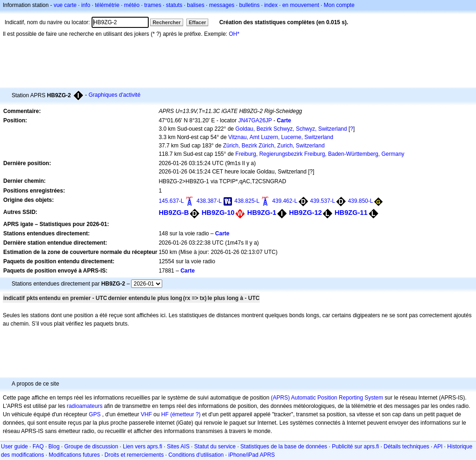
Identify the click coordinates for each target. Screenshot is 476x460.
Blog (54, 447)
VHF (146, 414)
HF (165, 414)
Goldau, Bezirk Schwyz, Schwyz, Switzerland (291, 129)
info (86, 5)
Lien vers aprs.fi (142, 447)
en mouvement (301, 5)
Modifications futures (74, 455)
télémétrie (107, 5)
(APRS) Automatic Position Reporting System (327, 398)
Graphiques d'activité (114, 95)
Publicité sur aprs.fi (355, 447)
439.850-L (360, 201)
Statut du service (215, 447)
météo (132, 5)
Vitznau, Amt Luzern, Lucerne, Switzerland (281, 137)
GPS (95, 414)
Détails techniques (406, 447)
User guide (14, 447)
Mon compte (339, 5)
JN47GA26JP (255, 120)
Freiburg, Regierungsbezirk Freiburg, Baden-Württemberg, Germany (320, 154)
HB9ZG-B (174, 213)
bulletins (249, 5)
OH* (234, 34)
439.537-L (323, 201)
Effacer (197, 22)
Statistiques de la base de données (284, 447)
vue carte (65, 5)
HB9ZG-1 (262, 213)
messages (222, 5)
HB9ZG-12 (306, 213)
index (271, 5)
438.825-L (247, 201)
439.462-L (285, 201)
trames (153, 5)
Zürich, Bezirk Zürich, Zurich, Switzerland (274, 146)
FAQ (38, 447)
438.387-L (209, 201)
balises (195, 5)
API (438, 447)
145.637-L (171, 201)
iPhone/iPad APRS (251, 455)
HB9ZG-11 (351, 213)
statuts (174, 5)
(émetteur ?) (185, 414)
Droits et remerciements (134, 455)
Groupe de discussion (91, 447)
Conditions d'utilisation (196, 455)
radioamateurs (85, 406)
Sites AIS (178, 447)
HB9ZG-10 (218, 213)
